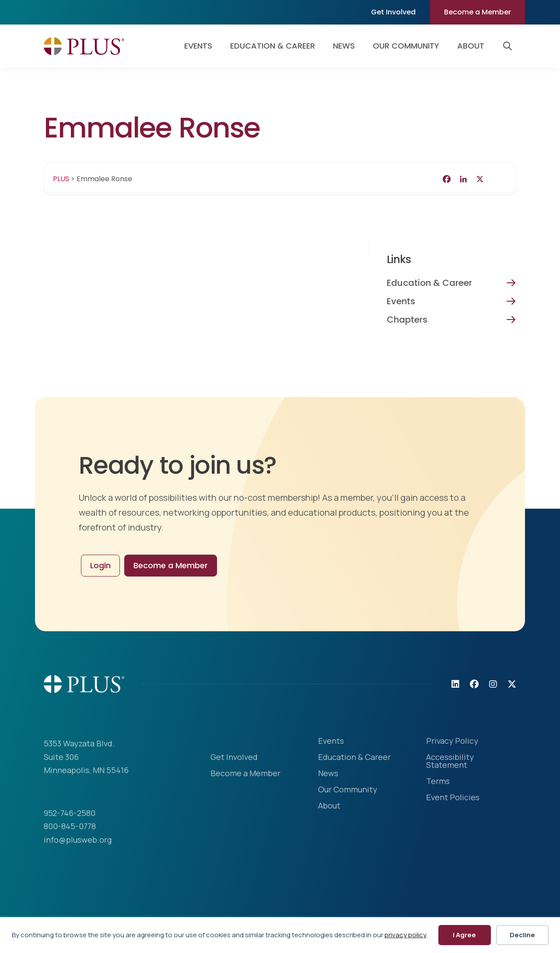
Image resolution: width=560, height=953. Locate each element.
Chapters (407, 320)
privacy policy (406, 935)
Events (401, 301)
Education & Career (429, 283)
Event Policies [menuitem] (453, 798)
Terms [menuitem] (438, 782)
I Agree (464, 935)
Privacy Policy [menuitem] (452, 741)
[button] (509, 46)
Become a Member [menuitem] (478, 12)
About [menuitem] (471, 46)
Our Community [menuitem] (406, 46)
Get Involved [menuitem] (393, 12)
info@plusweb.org (78, 840)
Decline (522, 935)
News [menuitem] (344, 46)
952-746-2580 (70, 813)
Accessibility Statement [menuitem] (450, 761)
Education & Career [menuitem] (273, 46)
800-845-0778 (70, 826)
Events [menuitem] (198, 46)
